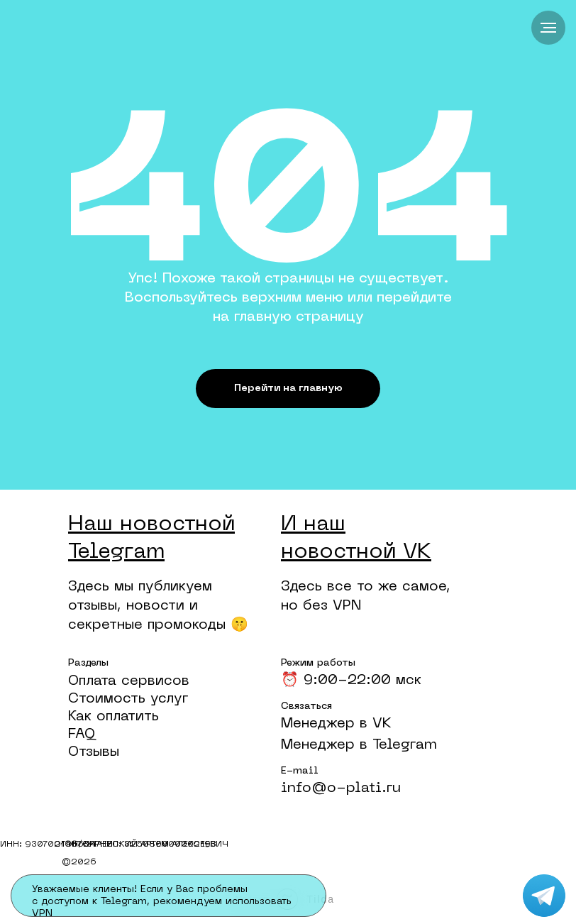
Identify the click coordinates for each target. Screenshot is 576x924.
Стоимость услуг (128, 699)
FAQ (82, 735)
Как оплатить (113, 717)
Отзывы (94, 752)
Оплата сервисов (129, 681)
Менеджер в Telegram (359, 745)
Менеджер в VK (336, 724)
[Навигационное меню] (548, 28)
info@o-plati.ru (341, 788)
